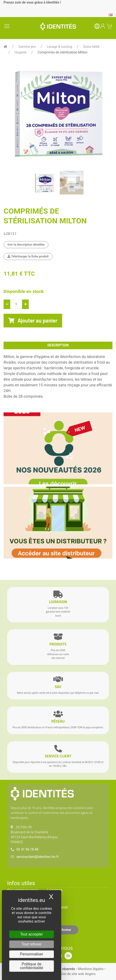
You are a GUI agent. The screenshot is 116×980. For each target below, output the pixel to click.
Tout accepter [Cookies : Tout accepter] (32, 934)
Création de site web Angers (75, 974)
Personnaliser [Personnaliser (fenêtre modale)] (32, 954)
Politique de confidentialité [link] (32, 966)
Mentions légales (91, 969)
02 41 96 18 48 (27, 849)
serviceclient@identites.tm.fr (37, 857)
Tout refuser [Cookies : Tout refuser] (32, 944)
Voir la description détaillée (26, 245)
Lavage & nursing (59, 47)
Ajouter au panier (33, 321)
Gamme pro (27, 47)
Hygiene (21, 52)
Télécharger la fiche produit (28, 256)
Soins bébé (91, 47)
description (58, 345)
